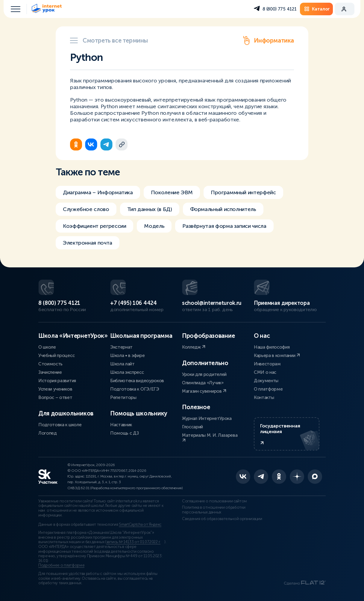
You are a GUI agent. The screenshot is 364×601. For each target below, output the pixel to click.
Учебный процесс (56, 356)
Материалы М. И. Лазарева (210, 437)
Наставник (121, 425)
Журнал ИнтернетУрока (207, 418)
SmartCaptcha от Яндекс (140, 525)
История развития (57, 381)
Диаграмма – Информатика (98, 192)
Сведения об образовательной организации (222, 519)
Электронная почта (88, 243)
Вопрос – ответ (55, 397)
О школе (47, 347)
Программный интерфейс (243, 192)
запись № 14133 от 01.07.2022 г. (133, 542)
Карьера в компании (277, 356)
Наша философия (272, 347)
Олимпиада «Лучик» (203, 383)
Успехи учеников (55, 389)
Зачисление (50, 372)
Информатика (268, 40)
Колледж (194, 347)
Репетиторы (123, 397)
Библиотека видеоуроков (137, 381)
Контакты (264, 397)
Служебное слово (86, 209)
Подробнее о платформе (61, 565)
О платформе (268, 389)
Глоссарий (192, 427)
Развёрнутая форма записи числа (224, 226)
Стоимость (50, 364)
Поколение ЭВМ (172, 192)
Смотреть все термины (109, 40)
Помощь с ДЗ (124, 433)
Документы (266, 381)
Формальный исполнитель (223, 209)
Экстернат (121, 347)
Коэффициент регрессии (94, 226)
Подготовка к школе (60, 425)
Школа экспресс (127, 372)
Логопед (48, 433)
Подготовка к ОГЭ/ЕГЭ (135, 389)
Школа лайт (122, 364)
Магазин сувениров (204, 391)
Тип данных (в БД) (150, 209)
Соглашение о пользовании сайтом (214, 501)
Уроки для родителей (204, 374)
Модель (154, 226)
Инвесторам (267, 364)
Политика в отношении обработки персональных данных (214, 510)
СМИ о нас (265, 372)
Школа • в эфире (127, 356)
